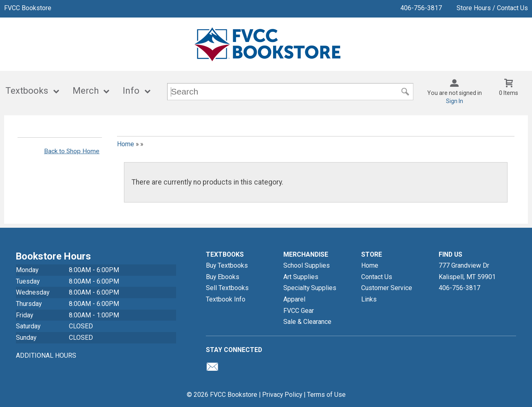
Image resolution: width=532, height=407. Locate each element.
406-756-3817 (421, 8)
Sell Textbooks (227, 288)
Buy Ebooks (223, 277)
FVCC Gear (299, 311)
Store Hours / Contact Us (492, 8)
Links (369, 299)
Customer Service (387, 288)
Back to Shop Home (72, 151)
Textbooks (27, 91)
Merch (86, 91)
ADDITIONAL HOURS (46, 355)
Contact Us (377, 277)
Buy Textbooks (227, 265)
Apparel (294, 299)
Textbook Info (226, 299)
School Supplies (307, 265)
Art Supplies (301, 277)
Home (126, 144)
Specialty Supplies (310, 288)
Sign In (455, 101)
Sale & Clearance (307, 322)
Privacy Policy (282, 395)
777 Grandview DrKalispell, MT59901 (467, 271)
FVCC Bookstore (28, 8)
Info (131, 91)
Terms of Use (326, 395)
